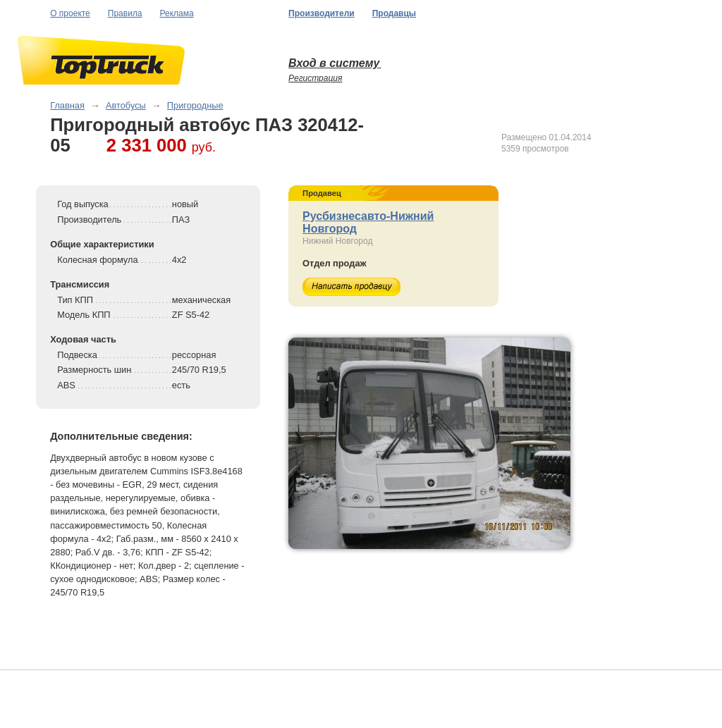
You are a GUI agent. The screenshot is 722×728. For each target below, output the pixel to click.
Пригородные (195, 105)
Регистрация (315, 78)
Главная (67, 105)
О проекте (70, 13)
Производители (322, 13)
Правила (125, 13)
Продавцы (394, 13)
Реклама (177, 13)
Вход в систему (335, 63)
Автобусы (126, 105)
